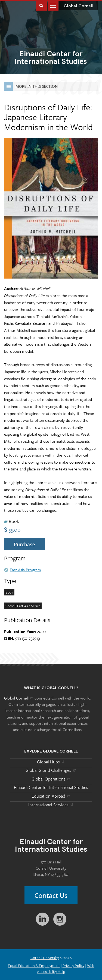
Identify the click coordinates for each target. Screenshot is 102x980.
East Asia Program (25, 570)
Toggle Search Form (41, 5)
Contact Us (51, 895)
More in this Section (31, 86)
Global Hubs (51, 762)
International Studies (51, 58)
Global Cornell (79, 6)
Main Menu (53, 5)
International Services (51, 805)
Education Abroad (51, 796)
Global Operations (51, 779)
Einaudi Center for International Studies (51, 787)
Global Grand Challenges (51, 770)
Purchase (24, 544)
